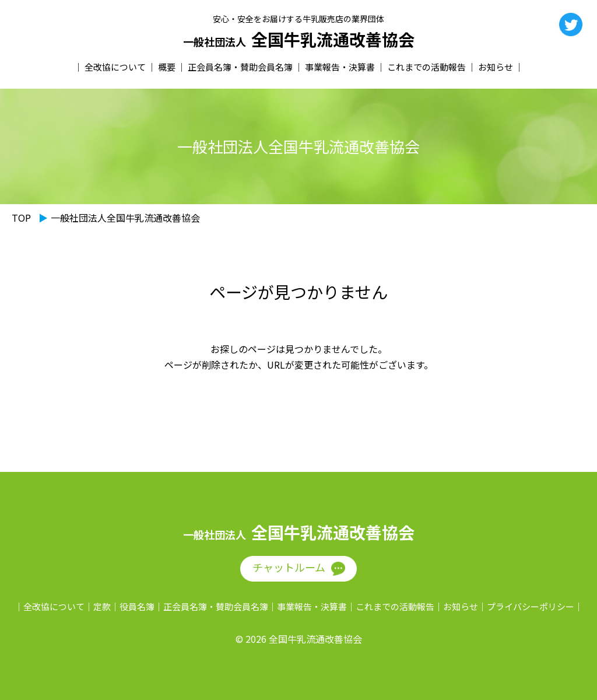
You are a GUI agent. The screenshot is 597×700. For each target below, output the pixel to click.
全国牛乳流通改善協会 (299, 40)
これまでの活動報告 (426, 67)
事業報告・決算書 (340, 67)
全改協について (115, 67)
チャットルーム (289, 567)
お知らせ (496, 67)
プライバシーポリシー (531, 606)
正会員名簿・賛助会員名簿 (240, 67)
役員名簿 (137, 606)
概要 (167, 67)
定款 (102, 606)
